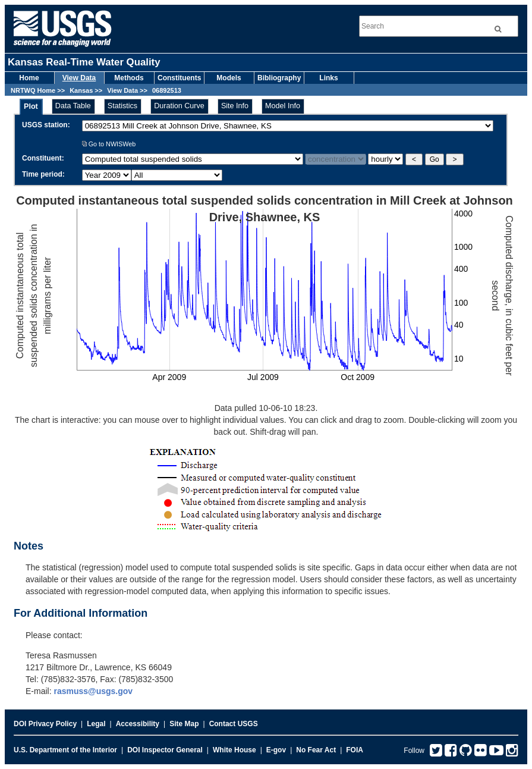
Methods (129, 78)
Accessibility (138, 724)
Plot (31, 106)
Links (328, 78)
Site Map (184, 724)
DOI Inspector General (165, 750)
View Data (79, 78)
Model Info (283, 106)
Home (29, 78)
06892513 (167, 90)
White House (234, 750)
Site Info (235, 106)
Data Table (73, 106)
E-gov (276, 750)
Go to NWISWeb (109, 144)
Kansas (81, 90)
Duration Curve (179, 106)
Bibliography (279, 78)
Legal (96, 724)
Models (229, 78)
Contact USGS (234, 724)
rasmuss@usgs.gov (93, 691)
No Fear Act (316, 750)
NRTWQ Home (33, 90)
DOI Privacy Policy (45, 724)
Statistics (122, 106)
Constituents (179, 78)
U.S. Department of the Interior (65, 750)
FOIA (355, 750)
